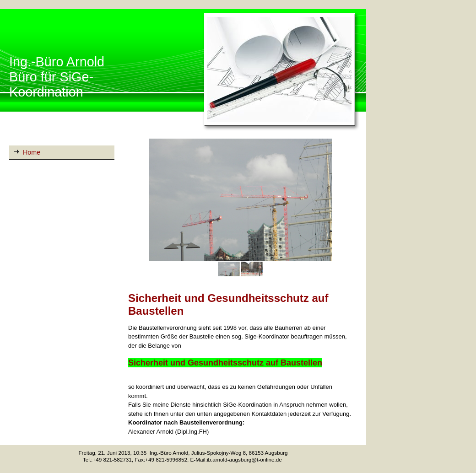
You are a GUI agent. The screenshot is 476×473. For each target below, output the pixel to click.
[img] (183, 70)
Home (32, 152)
